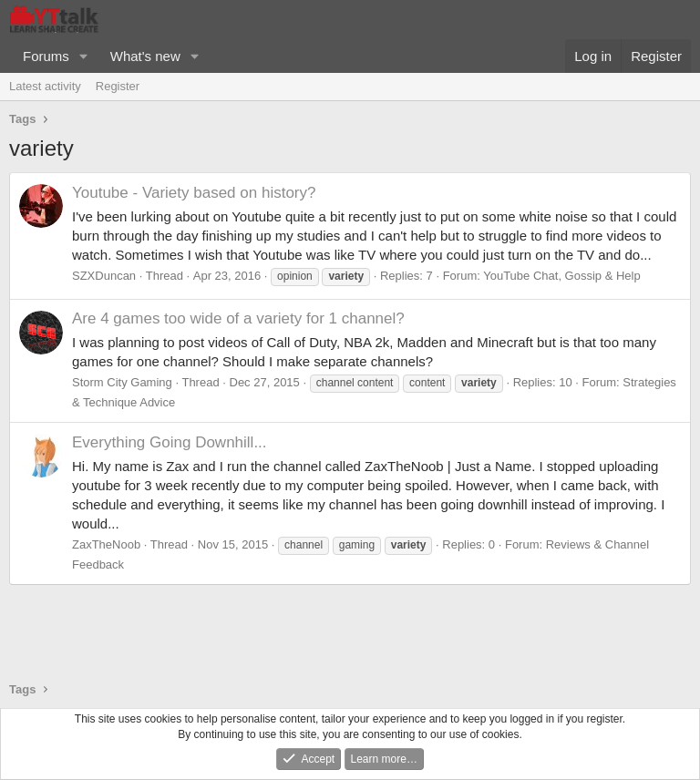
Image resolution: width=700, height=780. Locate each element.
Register (118, 86)
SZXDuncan (104, 276)
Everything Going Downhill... (170, 442)
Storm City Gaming (122, 382)
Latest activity (45, 86)
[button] (84, 56)
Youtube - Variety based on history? (194, 193)
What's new (145, 56)
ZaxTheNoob (106, 544)
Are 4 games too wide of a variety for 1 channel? (238, 318)
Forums (46, 56)
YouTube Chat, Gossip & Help (561, 276)
